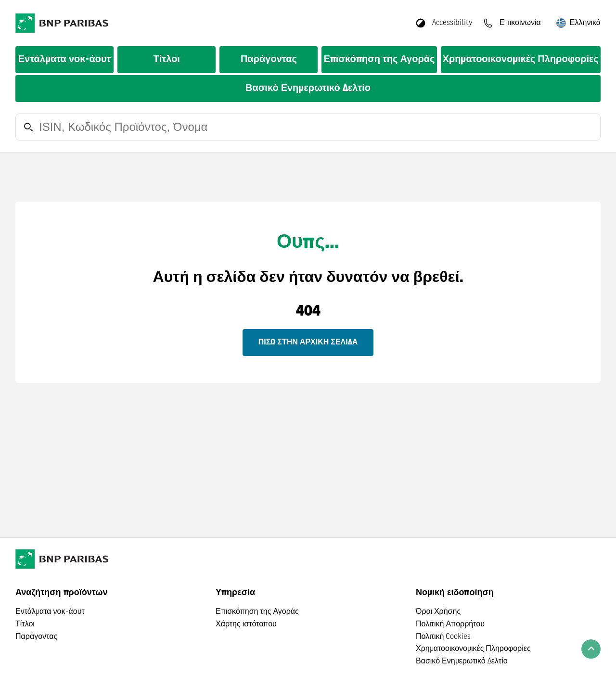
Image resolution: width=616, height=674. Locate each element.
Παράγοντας (269, 60)
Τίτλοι (167, 60)
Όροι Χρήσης (438, 612)
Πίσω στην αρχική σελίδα (308, 343)
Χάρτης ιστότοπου (246, 624)
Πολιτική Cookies (443, 637)
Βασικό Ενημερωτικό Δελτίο (308, 89)
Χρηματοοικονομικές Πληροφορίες (521, 60)
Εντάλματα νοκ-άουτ (65, 60)
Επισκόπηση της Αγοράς (379, 60)
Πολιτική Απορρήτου (450, 624)
